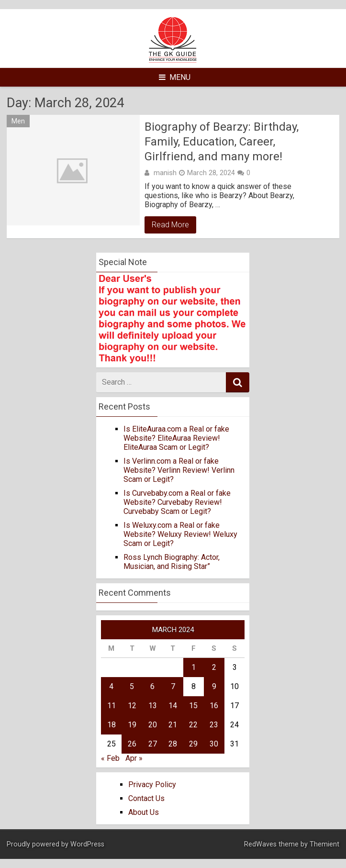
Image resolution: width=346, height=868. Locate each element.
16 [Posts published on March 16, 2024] (214, 706)
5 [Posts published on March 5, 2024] (132, 686)
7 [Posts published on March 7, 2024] (173, 686)
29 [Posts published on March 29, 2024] (193, 744)
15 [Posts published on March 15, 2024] (193, 706)
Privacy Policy (152, 785)
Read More (170, 225)
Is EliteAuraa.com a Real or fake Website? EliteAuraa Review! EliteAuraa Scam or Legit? (176, 438)
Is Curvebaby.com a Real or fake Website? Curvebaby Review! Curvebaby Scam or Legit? (177, 502)
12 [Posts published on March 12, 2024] (132, 706)
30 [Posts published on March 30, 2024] (214, 744)
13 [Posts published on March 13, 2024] (153, 706)
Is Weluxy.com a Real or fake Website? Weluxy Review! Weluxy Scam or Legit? (180, 534)
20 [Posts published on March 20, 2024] (153, 725)
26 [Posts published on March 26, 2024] (132, 744)
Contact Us (146, 798)
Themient (324, 844)
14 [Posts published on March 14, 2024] (173, 706)
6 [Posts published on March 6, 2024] (152, 686)
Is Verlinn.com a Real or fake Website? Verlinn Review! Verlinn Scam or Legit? (179, 470)
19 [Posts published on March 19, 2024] (132, 725)
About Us (144, 812)
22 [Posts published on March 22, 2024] (193, 725)
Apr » (134, 758)
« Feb (110, 758)
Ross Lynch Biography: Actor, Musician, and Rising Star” (172, 562)
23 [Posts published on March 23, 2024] (214, 725)
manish (165, 173)
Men (18, 121)
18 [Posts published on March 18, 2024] (112, 725)
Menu (175, 77)
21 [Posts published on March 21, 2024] (173, 725)
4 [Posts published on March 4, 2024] (111, 686)
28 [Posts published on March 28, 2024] (173, 744)
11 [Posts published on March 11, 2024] (112, 706)
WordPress (87, 844)
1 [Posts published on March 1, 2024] (194, 667)
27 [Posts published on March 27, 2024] (153, 744)
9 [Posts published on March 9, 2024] (214, 686)
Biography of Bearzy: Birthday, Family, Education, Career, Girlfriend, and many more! (222, 142)
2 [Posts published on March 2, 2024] (214, 667)
